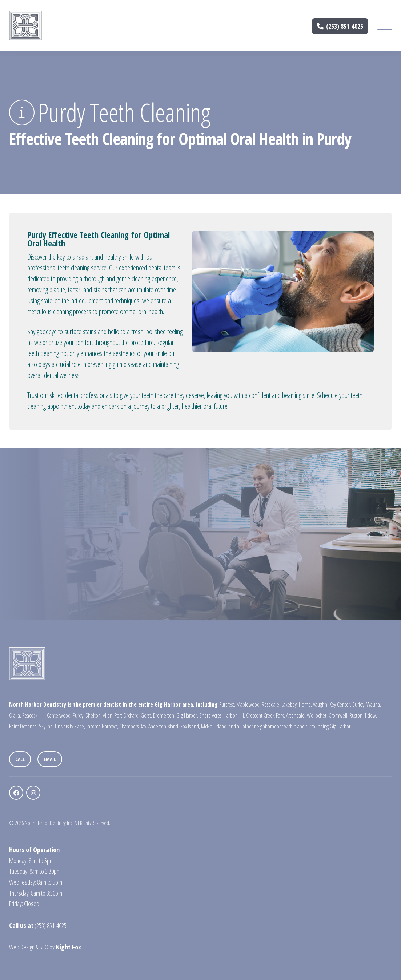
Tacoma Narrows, (102, 726)
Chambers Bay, (133, 726)
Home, (305, 704)
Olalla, (15, 715)
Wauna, (374, 704)
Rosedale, (271, 704)
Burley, (359, 704)
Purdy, (79, 715)
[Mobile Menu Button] (385, 28)
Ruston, (356, 715)
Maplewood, (248, 704)
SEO (44, 947)
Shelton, (94, 715)
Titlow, (371, 715)
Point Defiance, (23, 726)
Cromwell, (338, 715)
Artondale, (296, 715)
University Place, (70, 726)
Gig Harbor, (187, 715)
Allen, (108, 715)
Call (20, 759)
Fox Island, (190, 726)
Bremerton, (164, 715)
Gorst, (146, 715)
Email (50, 759)
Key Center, (340, 704)
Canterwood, (59, 715)
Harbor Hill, (234, 715)
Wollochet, (317, 715)
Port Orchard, (127, 715)
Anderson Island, (164, 726)
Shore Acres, (211, 715)
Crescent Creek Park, (266, 715)
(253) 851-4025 (340, 27)
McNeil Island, (214, 726)
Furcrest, (227, 704)
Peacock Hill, (34, 715)
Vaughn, (321, 704)
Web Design (22, 947)
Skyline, (46, 726)
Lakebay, (290, 704)
